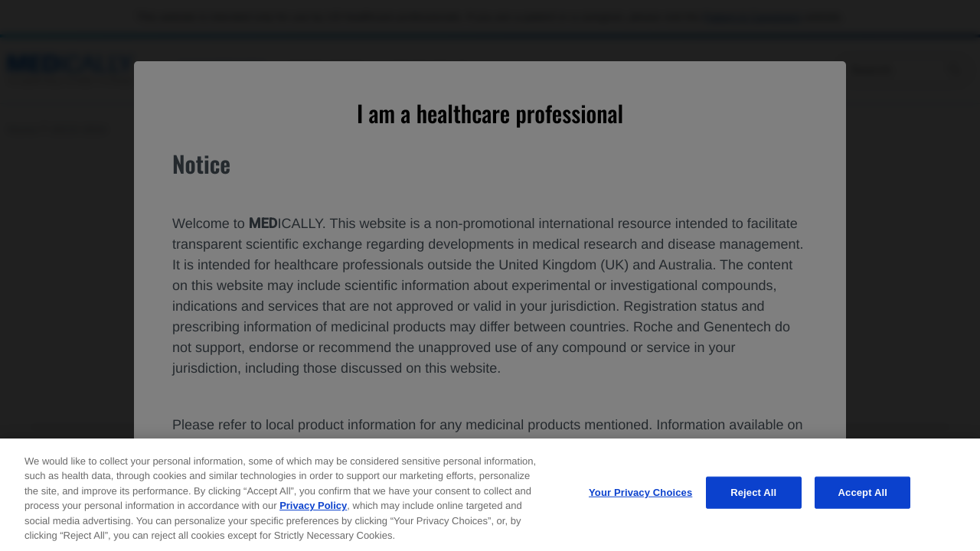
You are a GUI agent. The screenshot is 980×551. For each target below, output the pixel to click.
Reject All (753, 496)
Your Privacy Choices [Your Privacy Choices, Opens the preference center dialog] (640, 496)
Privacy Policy (313, 510)
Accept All (863, 496)
